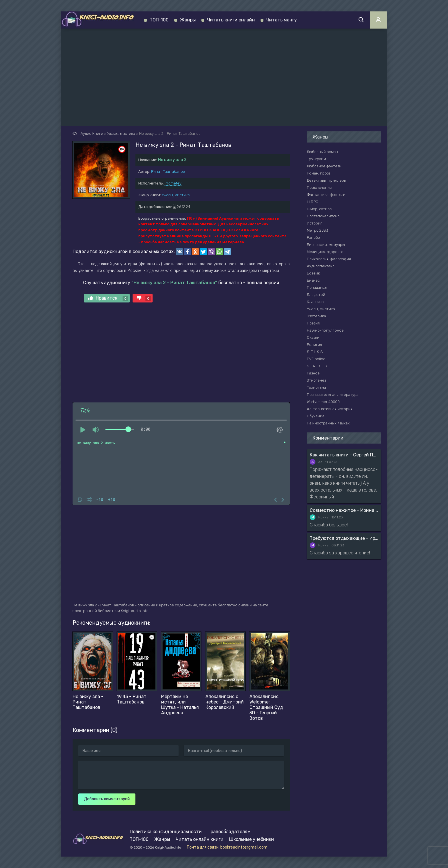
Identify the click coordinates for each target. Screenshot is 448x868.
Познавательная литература (333, 395)
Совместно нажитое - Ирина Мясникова (344, 510)
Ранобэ (313, 237)
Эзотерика (316, 316)
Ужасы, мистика (176, 195)
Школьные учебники (252, 839)
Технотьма (316, 387)
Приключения (319, 188)
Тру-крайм (316, 159)
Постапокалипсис (323, 216)
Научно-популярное (325, 330)
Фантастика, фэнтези (326, 195)
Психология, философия (329, 259)
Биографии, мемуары (326, 245)
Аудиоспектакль (322, 266)
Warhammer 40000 (323, 402)
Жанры (188, 20)
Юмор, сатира (319, 209)
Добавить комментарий (107, 799)
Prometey (173, 183)
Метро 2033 (318, 230)
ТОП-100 (159, 20)
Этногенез (316, 380)
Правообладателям (229, 832)
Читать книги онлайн (231, 20)
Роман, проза (319, 173)
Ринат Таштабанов (168, 172)
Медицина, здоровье (325, 252)
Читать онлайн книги (200, 839)
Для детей (316, 295)
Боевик (313, 273)
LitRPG (313, 202)
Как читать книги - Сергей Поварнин (344, 455)
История (315, 223)
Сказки (313, 337)
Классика (315, 302)
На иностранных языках (328, 423)
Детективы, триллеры (327, 180)
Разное (313, 373)
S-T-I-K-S (315, 352)
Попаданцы (317, 287)
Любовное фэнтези (324, 166)
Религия (314, 345)
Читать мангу (282, 20)
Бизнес (313, 280)
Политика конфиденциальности (166, 832)
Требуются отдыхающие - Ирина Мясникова (344, 538)
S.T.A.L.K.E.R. (317, 366)
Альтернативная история (330, 409)
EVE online (316, 359)
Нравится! (108, 298)
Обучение (316, 416)
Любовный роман (322, 152)
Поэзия (313, 323)
